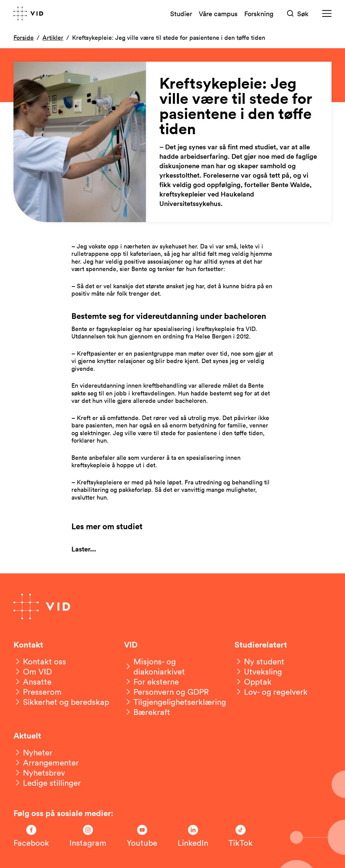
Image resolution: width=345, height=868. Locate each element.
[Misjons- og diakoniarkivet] (172, 666)
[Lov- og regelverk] (271, 692)
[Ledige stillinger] (47, 783)
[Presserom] (38, 692)
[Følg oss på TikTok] (241, 836)
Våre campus (218, 13)
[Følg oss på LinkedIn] (193, 836)
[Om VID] (33, 671)
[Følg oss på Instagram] (88, 836)
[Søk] (298, 14)
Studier (181, 13)
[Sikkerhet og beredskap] (61, 702)
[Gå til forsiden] (28, 13)
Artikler (53, 37)
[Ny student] (259, 661)
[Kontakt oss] (40, 661)
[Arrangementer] (46, 762)
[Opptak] (253, 682)
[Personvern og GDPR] (166, 692)
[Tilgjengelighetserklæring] (175, 702)
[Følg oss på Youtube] (142, 836)
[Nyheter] (33, 752)
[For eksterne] (151, 682)
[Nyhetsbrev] (39, 773)
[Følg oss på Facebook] (31, 836)
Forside (24, 37)
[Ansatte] (33, 682)
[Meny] (327, 14)
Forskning (259, 13)
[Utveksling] (258, 671)
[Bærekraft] (147, 712)
